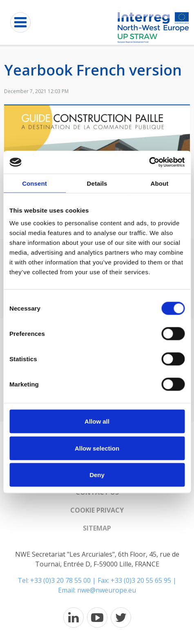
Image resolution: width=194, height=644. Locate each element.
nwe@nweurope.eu (107, 590)
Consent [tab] (35, 183)
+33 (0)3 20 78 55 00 (60, 580)
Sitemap (97, 528)
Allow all (97, 421)
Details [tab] (97, 183)
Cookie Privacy (97, 510)
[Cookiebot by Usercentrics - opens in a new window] (149, 162)
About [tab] (160, 183)
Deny (97, 475)
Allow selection (97, 448)
